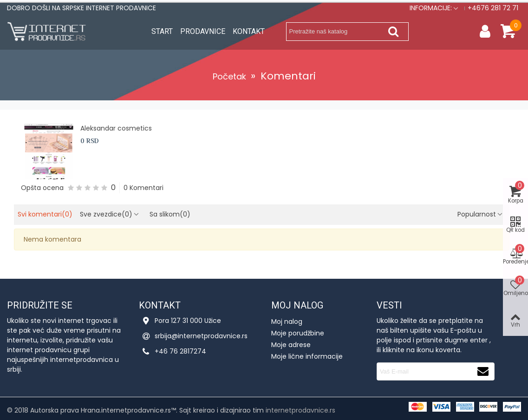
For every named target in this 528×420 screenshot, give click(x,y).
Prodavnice (203, 31)
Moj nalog (287, 322)
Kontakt (249, 31)
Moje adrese (291, 345)
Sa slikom (170, 214)
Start (162, 31)
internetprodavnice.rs (300, 410)
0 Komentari (143, 188)
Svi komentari (45, 214)
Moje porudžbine (298, 333)
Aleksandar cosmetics (116, 128)
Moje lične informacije (307, 356)
